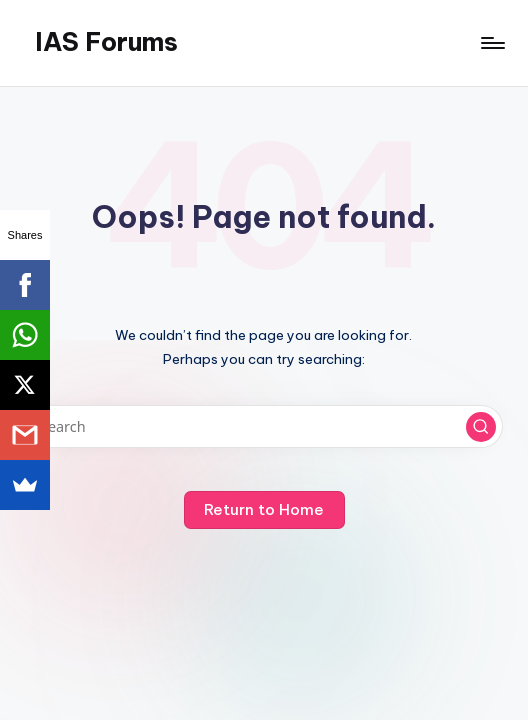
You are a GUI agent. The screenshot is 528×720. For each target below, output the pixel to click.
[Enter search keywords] (263, 426)
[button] (481, 427)
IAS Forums (106, 42)
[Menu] (491, 43)
